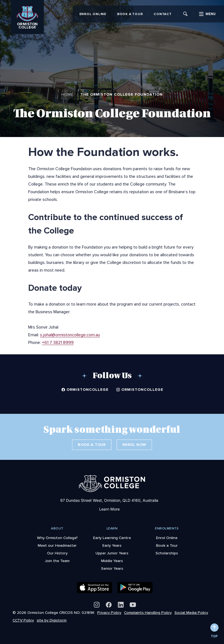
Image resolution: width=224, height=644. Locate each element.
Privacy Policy (109, 612)
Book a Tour (130, 14)
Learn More (109, 509)
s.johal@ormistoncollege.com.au (70, 335)
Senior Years (112, 568)
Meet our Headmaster (57, 545)
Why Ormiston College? (57, 538)
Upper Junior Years (112, 553)
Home (67, 94)
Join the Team (57, 561)
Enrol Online (93, 14)
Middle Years (112, 561)
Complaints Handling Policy (148, 612)
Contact (163, 14)
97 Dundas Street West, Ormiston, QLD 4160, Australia (109, 500)
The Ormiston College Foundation (122, 94)
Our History (57, 553)
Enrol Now (134, 445)
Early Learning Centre (112, 538)
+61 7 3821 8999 (58, 342)
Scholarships (167, 553)
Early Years (112, 545)
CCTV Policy (23, 620)
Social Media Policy (191, 612)
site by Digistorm (52, 620)
